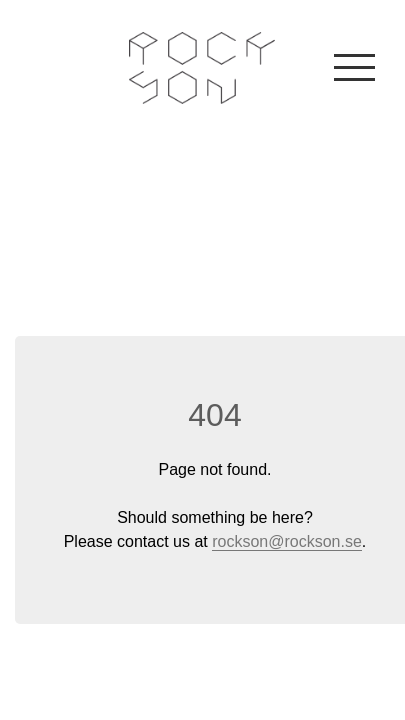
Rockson (202, 68)
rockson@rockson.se (287, 541)
